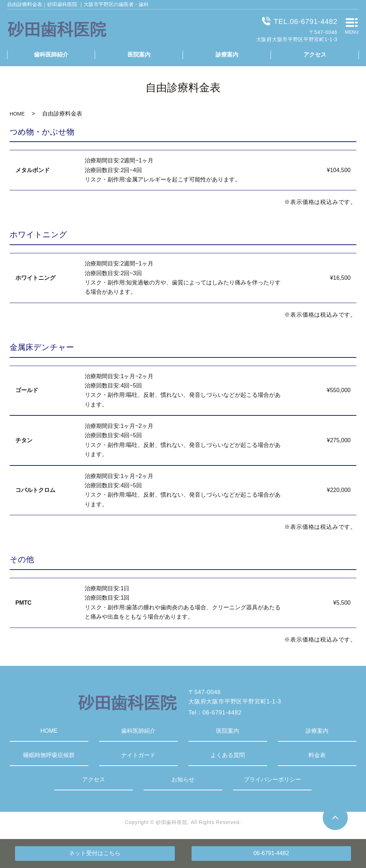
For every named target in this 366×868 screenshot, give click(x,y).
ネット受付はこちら (95, 853)
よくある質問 (228, 755)
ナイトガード (138, 755)
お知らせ (183, 779)
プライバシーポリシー (272, 779)
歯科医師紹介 (51, 55)
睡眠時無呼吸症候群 (49, 755)
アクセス (315, 55)
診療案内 (227, 55)
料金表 (317, 755)
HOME (17, 114)
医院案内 (139, 55)
